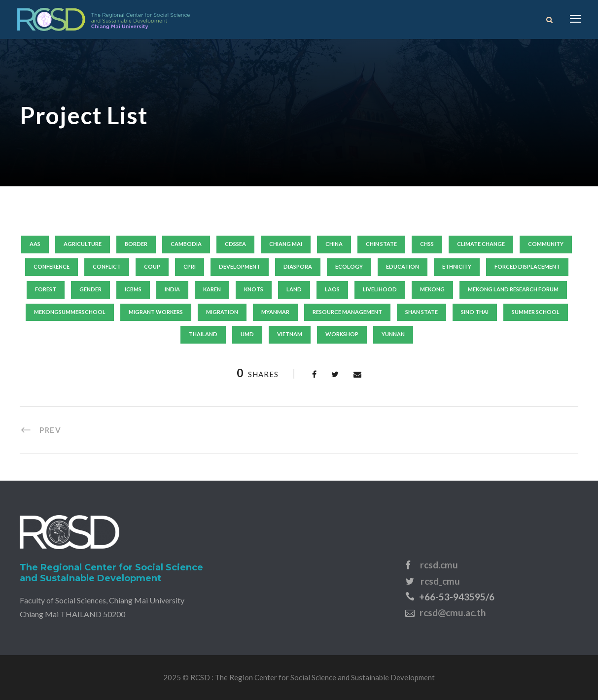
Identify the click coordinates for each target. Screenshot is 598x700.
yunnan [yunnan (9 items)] (393, 334)
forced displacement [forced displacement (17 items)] (527, 266)
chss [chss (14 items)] (427, 244)
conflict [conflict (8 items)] (107, 266)
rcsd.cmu (439, 565)
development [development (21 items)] (240, 266)
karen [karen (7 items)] (212, 289)
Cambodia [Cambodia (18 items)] (186, 244)
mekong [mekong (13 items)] (432, 289)
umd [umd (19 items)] (247, 334)
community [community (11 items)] (546, 244)
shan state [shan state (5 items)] (422, 312)
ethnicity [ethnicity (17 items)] (457, 266)
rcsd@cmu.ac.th (453, 612)
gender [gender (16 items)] (90, 289)
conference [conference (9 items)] (52, 266)
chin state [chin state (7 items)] (381, 244)
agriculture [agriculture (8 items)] (83, 244)
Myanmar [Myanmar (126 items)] (275, 312)
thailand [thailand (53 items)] (203, 334)
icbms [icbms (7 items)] (133, 289)
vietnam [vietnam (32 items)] (290, 334)
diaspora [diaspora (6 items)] (298, 266)
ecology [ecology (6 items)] (349, 266)
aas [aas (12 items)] (35, 244)
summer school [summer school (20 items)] (536, 312)
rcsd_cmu (440, 581)
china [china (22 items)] (334, 244)
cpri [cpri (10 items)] (190, 266)
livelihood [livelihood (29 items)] (380, 289)
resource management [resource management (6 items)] (347, 312)
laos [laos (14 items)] (332, 289)
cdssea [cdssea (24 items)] (235, 244)
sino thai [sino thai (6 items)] (475, 312)
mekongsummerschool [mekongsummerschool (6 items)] (70, 312)
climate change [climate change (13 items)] (481, 244)
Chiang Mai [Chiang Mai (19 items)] (286, 244)
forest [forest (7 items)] (46, 289)
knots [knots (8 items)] (254, 289)
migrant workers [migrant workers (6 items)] (156, 312)
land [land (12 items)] (294, 289)
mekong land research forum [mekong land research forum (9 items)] (513, 289)
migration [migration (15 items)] (222, 312)
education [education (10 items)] (403, 266)
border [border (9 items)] (136, 244)
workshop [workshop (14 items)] (342, 334)
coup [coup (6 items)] (152, 266)
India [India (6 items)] (172, 289)
